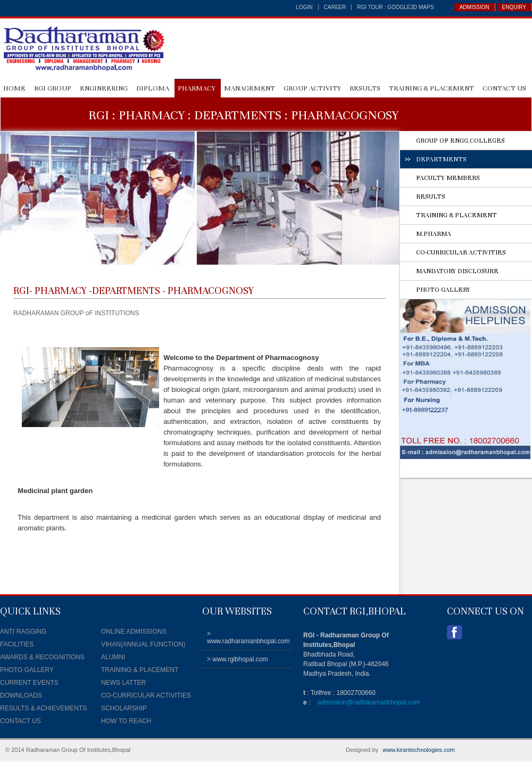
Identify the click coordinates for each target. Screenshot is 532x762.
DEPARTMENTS (441, 159)
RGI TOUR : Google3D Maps (395, 7)
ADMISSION (475, 7)
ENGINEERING (104, 88)
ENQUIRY (514, 7)
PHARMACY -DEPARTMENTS (97, 290)
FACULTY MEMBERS (448, 178)
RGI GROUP (53, 88)
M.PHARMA (434, 234)
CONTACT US (504, 88)
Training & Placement (431, 88)
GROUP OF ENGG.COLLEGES (460, 141)
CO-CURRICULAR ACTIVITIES (461, 252)
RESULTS (365, 88)
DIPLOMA (153, 88)
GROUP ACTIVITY (312, 88)
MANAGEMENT (250, 88)
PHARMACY (197, 88)
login (304, 7)
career (335, 7)
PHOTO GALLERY (443, 290)
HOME (14, 88)
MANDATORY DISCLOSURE (457, 271)
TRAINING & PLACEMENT (456, 215)
